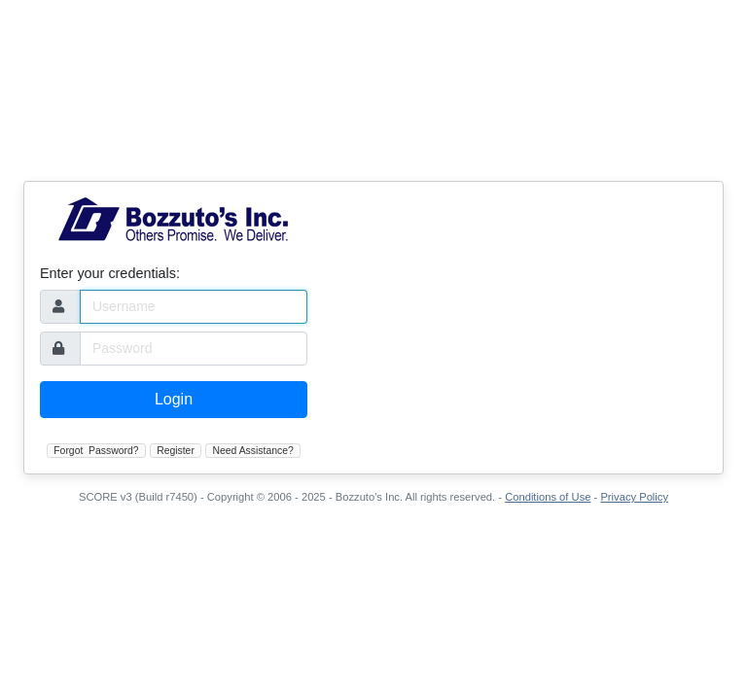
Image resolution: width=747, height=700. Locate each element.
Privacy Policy (634, 497)
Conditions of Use (548, 497)
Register (176, 451)
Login (174, 399)
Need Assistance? (253, 451)
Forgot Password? (96, 451)
